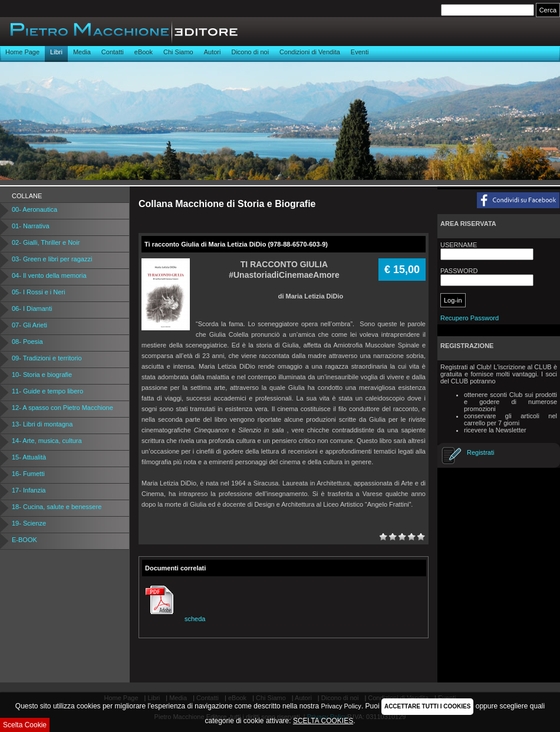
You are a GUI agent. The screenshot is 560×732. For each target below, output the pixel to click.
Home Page (22, 52)
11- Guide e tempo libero (47, 391)
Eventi (360, 52)
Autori (213, 52)
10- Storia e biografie (42, 375)
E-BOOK (24, 540)
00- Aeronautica (34, 209)
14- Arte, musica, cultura (47, 441)
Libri (56, 52)
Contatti (113, 52)
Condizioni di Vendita (310, 52)
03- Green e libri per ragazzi (52, 259)
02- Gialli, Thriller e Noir (46, 242)
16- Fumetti (28, 474)
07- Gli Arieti (29, 325)
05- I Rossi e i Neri (38, 292)
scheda (174, 619)
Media (82, 52)
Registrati (480, 452)
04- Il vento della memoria (49, 275)
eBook (144, 52)
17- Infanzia (29, 490)
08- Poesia (27, 342)
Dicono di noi (250, 52)
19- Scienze (29, 523)
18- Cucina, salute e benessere (57, 507)
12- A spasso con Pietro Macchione (62, 408)
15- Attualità (29, 457)
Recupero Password (470, 318)
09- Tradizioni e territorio (47, 358)
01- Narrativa (31, 226)
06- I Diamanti (32, 308)
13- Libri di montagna (42, 424)
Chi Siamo (178, 52)
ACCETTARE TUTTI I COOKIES (427, 706)
